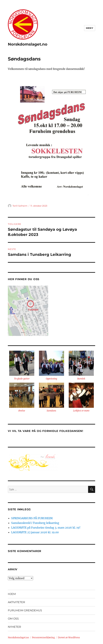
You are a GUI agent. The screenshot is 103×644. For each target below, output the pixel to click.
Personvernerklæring (43, 638)
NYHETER (14, 627)
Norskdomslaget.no (28, 44)
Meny (90, 28)
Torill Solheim (20, 206)
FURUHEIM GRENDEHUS (25, 610)
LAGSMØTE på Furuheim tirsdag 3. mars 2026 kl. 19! (46, 528)
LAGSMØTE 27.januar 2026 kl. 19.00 (35, 532)
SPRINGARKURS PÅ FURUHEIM (32, 518)
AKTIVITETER (16, 602)
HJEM (12, 594)
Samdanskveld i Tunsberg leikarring (35, 523)
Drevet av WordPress (69, 638)
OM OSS (13, 619)
